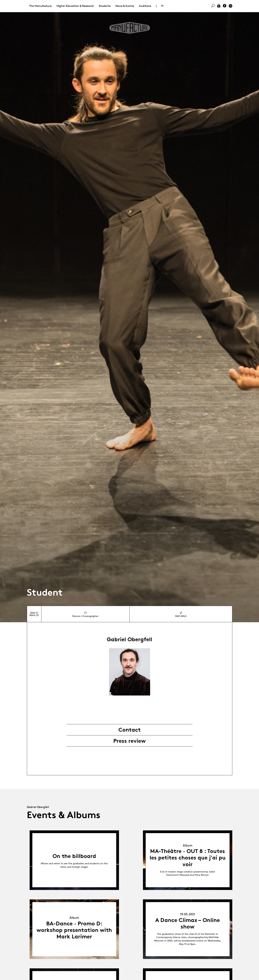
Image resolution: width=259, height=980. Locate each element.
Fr (162, 6)
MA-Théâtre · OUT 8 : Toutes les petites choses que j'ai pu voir (188, 858)
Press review (129, 741)
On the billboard (74, 856)
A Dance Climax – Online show (188, 923)
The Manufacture (40, 6)
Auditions (145, 6)
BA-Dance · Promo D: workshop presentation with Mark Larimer (74, 930)
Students (105, 6)
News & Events (125, 6)
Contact (130, 730)
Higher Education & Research (75, 6)
